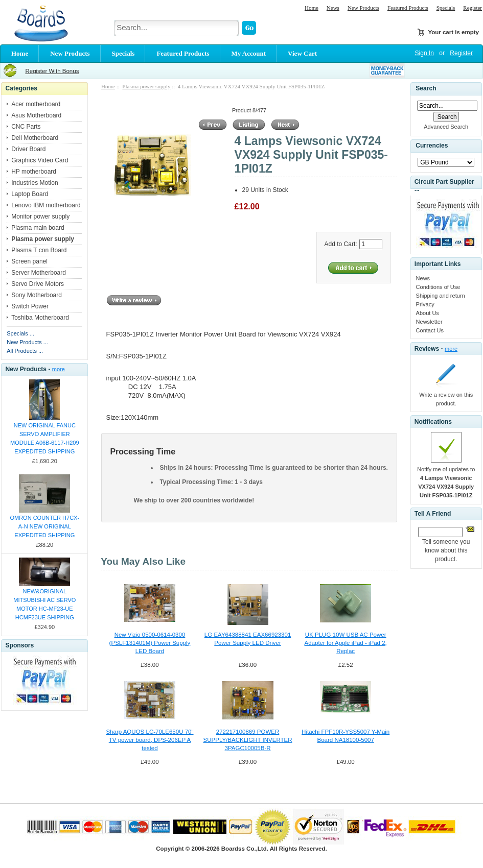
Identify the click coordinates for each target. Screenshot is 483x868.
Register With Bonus (52, 71)
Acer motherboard (36, 104)
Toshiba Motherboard (40, 318)
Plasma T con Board (39, 250)
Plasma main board (38, 228)
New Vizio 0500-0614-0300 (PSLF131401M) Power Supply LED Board (150, 643)
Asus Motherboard (36, 115)
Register (473, 8)
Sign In (424, 53)
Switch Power (30, 306)
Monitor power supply (40, 216)
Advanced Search (446, 127)
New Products (363, 8)
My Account (249, 53)
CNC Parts (26, 127)
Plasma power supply (146, 86)
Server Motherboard (39, 273)
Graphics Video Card (40, 160)
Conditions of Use (438, 287)
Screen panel (29, 261)
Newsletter (429, 322)
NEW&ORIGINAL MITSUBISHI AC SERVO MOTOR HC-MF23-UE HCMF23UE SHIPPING (44, 604)
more (59, 369)
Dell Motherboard (35, 138)
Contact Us (430, 330)
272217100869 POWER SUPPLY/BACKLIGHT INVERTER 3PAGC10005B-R (248, 740)
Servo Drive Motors (38, 284)
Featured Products (408, 8)
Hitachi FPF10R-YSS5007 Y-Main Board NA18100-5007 (346, 736)
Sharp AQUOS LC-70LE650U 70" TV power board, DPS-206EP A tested (149, 740)
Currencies (432, 146)
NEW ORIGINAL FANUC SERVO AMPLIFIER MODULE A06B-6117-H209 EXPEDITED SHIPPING (45, 438)
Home (312, 8)
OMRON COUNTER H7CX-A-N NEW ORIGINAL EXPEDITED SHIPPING (44, 526)
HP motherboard (34, 172)
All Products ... (25, 351)
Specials (446, 8)
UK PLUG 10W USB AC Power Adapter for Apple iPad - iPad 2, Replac (346, 643)
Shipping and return (441, 296)
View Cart (302, 53)
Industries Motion (34, 183)
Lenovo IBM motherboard (46, 205)
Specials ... (20, 333)
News (333, 8)
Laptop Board (30, 194)
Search (426, 88)
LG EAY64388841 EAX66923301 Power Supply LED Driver (248, 639)
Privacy (425, 304)
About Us (428, 313)
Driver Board (28, 149)
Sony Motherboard (37, 295)
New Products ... (27, 342)
